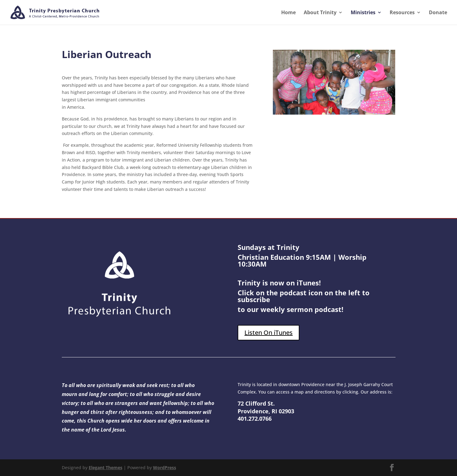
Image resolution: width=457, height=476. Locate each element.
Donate (438, 13)
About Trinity (320, 13)
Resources (402, 13)
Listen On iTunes (269, 333)
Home (288, 13)
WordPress (165, 468)
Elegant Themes (106, 468)
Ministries (363, 13)
